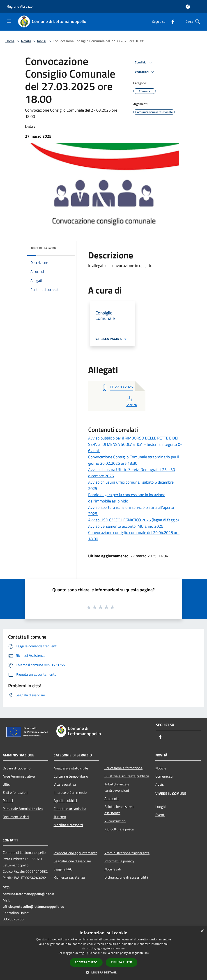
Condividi (144, 63)
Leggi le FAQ (63, 869)
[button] (103, 972)
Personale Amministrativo (23, 809)
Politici (8, 801)
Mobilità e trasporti (68, 825)
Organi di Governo (17, 768)
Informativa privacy (119, 861)
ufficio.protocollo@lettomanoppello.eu (33, 906)
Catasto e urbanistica (70, 809)
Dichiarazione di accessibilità (126, 877)
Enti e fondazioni (16, 792)
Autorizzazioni (115, 821)
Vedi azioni (145, 72)
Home (10, 41)
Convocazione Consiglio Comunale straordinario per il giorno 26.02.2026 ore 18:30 (134, 460)
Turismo (60, 817)
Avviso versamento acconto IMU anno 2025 (126, 526)
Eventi (160, 815)
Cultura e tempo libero (71, 776)
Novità (26, 41)
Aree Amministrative (19, 776)
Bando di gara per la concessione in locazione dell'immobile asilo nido (127, 498)
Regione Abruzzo (20, 6)
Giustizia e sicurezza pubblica (127, 776)
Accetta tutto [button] (86, 962)
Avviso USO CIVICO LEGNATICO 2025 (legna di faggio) (133, 520)
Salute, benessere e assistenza (119, 810)
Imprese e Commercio (70, 792)
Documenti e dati (16, 817)
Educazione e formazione (123, 768)
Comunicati (164, 776)
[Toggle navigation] (9, 21)
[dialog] (103, 953)
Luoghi (161, 807)
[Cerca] (198, 22)
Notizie (161, 768)
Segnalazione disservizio (72, 861)
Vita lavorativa (65, 784)
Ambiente (112, 798)
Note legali (113, 869)
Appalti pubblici (65, 801)
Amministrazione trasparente (127, 853)
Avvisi (41, 41)
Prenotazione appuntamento (76, 853)
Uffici (7, 784)
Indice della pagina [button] (43, 248)
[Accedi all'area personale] (188, 7)
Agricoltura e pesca (119, 829)
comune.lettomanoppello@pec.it (28, 894)
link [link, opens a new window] (147, 953)
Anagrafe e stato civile (71, 768)
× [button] (202, 931)
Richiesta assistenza (69, 877)
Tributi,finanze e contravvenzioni (117, 787)
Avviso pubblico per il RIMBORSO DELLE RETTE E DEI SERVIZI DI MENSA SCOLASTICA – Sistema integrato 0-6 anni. (135, 444)
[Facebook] (171, 21)
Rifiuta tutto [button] (122, 962)
